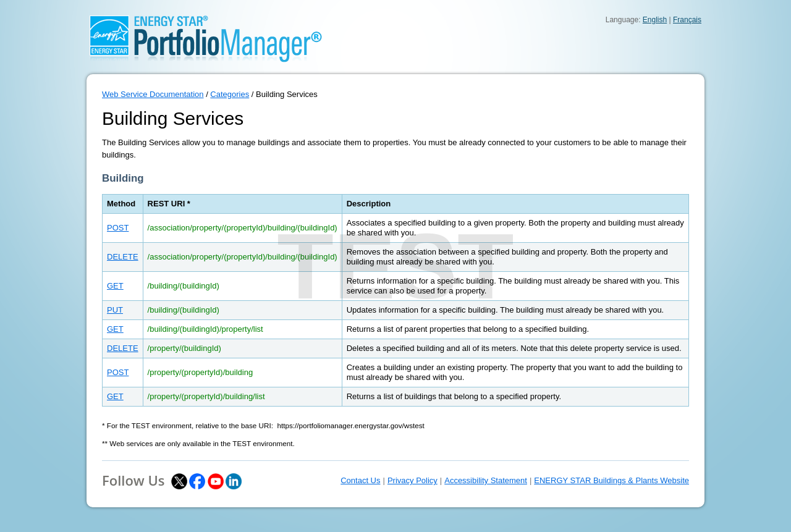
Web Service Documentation (153, 94)
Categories (230, 94)
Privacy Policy (412, 480)
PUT (115, 310)
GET (115, 286)
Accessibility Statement (486, 480)
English (655, 20)
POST (118, 228)
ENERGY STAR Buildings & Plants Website (611, 480)
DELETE (123, 257)
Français (687, 20)
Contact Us (360, 480)
